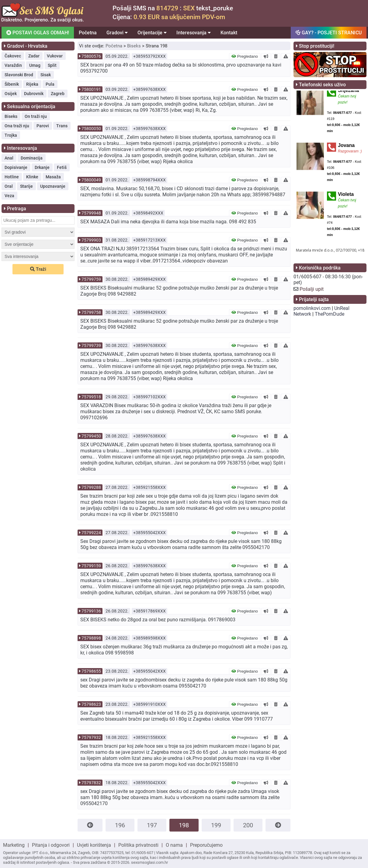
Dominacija (32, 158)
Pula (50, 84)
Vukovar (55, 56)
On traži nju (36, 116)
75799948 (91, 213)
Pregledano (245, 56)
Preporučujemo (206, 845)
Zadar (34, 56)
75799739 (91, 345)
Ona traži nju (17, 126)
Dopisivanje (16, 167)
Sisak (46, 75)
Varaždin (13, 65)
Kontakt (229, 33)
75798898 (91, 638)
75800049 (91, 180)
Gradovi (117, 33)
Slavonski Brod (19, 75)
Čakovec (13, 56)
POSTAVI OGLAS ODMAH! (37, 33)
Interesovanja (194, 33)
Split (52, 65)
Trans (62, 126)
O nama (174, 845)
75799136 (91, 611)
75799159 (91, 566)
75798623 (91, 704)
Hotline (12, 177)
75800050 (91, 129)
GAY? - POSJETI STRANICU (329, 33)
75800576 (91, 56)
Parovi (43, 126)
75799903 (91, 240)
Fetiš (62, 167)
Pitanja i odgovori (51, 845)
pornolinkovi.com (312, 308)
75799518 (91, 397)
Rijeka (32, 84)
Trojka (11, 135)
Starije (26, 186)
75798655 (91, 671)
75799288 (91, 487)
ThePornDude (330, 314)
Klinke (32, 177)
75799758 (91, 312)
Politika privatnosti (138, 845)
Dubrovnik (34, 94)
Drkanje (42, 167)
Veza (9, 196)
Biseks (11, 116)
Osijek (11, 94)
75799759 (91, 279)
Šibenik (12, 84)
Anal (9, 158)
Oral (9, 186)
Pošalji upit (312, 289)
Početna (88, 33)
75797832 (91, 783)
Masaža (53, 177)
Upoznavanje (53, 186)
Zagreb (58, 94)
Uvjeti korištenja (94, 845)
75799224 (91, 533)
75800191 (91, 89)
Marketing (14, 845)
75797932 (91, 737)
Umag (35, 65)
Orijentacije (152, 33)
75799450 (91, 436)
